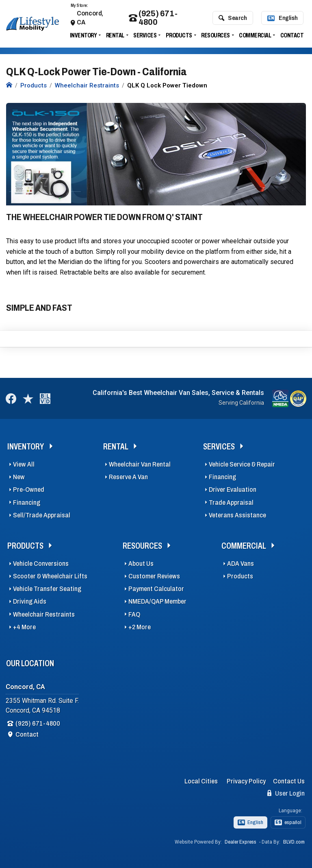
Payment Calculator (156, 589)
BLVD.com (294, 842)
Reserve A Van (128, 477)
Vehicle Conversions (41, 564)
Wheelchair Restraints (44, 614)
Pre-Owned (29, 490)
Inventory (83, 35)
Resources (216, 35)
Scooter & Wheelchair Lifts (50, 576)
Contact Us (289, 781)
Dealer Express (240, 842)
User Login (286, 793)
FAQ (134, 614)
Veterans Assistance (237, 515)
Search (233, 18)
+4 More (24, 627)
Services (145, 35)
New (19, 477)
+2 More (140, 627)
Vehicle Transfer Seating (47, 589)
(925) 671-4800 (153, 18)
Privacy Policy (246, 781)
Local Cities (201, 781)
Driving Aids (30, 601)
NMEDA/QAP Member (157, 601)
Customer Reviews (154, 576)
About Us (141, 564)
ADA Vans (240, 564)
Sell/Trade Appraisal (42, 515)
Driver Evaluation (233, 490)
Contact (292, 35)
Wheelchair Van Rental (140, 464)
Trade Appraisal (231, 503)
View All (24, 464)
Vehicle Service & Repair (242, 464)
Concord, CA (90, 18)
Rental (115, 35)
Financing (27, 503)
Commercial (255, 35)
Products (179, 35)
